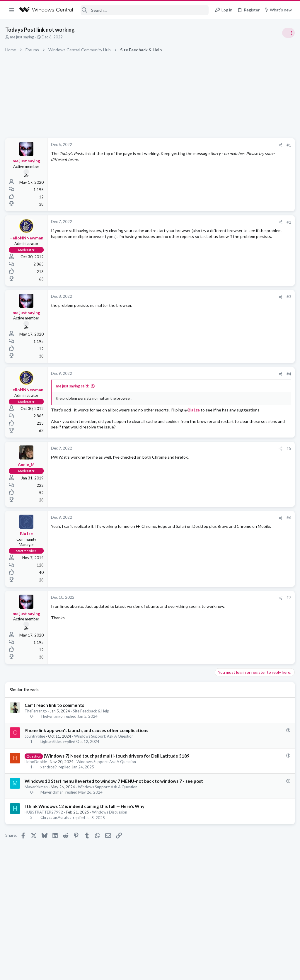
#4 (195, 374)
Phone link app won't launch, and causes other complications (87, 741)
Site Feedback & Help (92, 722)
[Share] (186, 145)
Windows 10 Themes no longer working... (254, 357)
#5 (195, 460)
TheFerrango (36, 722)
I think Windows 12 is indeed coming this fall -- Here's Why (85, 830)
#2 (195, 222)
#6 (195, 529)
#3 (195, 297)
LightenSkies (51, 753)
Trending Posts (223, 317)
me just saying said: (73, 386)
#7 (195, 609)
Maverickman (37, 810)
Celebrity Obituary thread (241, 330)
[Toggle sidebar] (288, 33)
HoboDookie (36, 779)
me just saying (23, 37)
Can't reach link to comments (55, 716)
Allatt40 (287, 423)
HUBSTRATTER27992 (44, 836)
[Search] (145, 10)
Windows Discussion (110, 836)
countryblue (35, 747)
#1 (195, 145)
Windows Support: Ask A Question (104, 747)
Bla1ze (61, 415)
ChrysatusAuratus (56, 841)
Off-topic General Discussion (241, 346)
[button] (12, 10)
